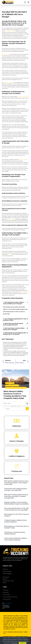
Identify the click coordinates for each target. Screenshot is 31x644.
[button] (16, 303)
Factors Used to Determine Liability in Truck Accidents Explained (16, 539)
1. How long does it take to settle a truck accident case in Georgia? (14, 303)
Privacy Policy (15, 643)
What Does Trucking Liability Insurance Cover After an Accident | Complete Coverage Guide (16, 496)
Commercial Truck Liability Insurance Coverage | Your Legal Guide (16, 489)
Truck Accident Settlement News (16, 388)
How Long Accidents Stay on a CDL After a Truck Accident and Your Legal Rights (17, 509)
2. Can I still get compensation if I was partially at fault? (15, 319)
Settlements (10, 383)
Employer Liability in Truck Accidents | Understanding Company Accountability (16, 503)
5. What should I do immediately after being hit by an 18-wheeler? (15, 333)
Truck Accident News (12, 385)
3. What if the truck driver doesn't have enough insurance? (13, 324)
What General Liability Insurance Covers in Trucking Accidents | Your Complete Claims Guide (15, 395)
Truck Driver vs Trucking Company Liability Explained (15, 533)
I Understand (22, 643)
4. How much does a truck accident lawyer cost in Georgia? (14, 329)
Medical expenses (6, 54)
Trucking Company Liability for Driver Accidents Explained (16, 521)
